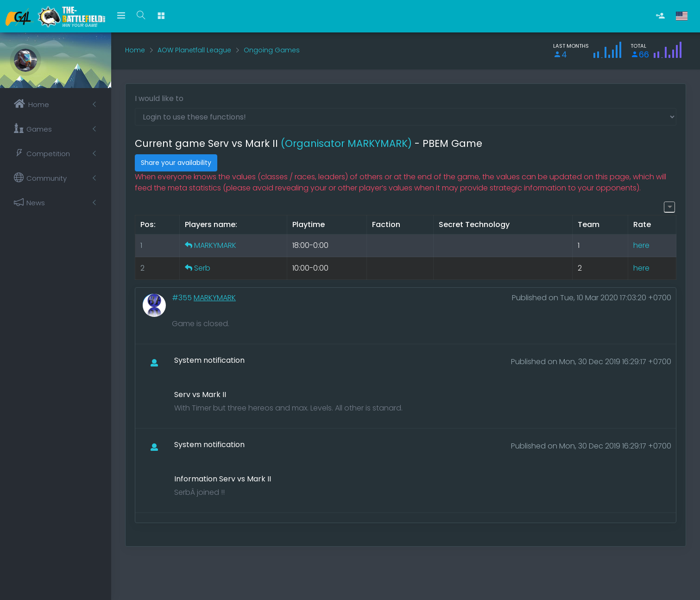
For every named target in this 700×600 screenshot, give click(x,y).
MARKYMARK (215, 245)
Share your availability (176, 163)
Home (135, 50)
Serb (202, 268)
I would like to (159, 98)
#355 (183, 298)
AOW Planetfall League (194, 50)
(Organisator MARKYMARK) (346, 143)
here (641, 245)
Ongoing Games (272, 50)
